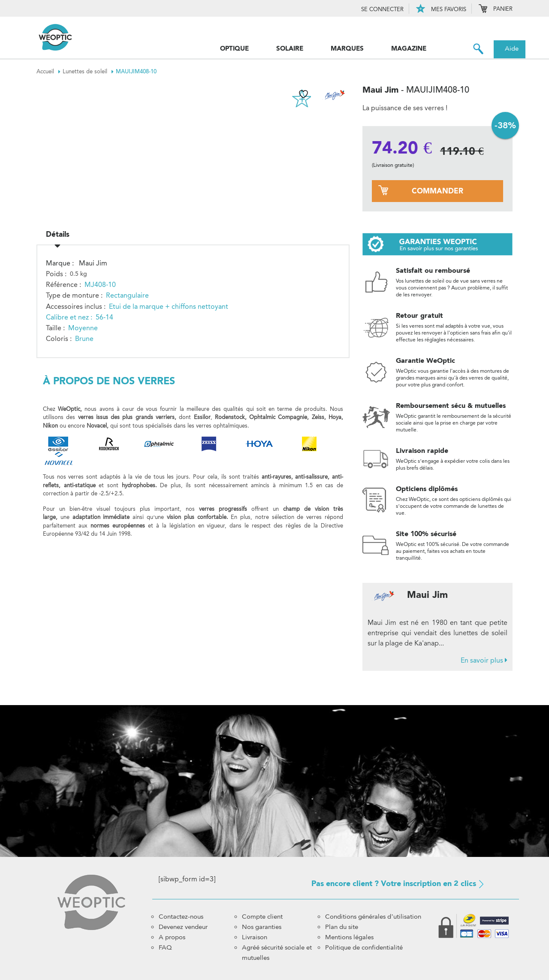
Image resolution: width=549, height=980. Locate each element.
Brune (84, 336)
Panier (496, 9)
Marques (347, 48)
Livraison (255, 937)
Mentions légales (349, 937)
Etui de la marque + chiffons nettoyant (169, 303)
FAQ (165, 947)
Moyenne (83, 325)
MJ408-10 (100, 282)
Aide (512, 48)
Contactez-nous (181, 917)
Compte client (262, 917)
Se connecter (382, 9)
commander (437, 191)
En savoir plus (484, 660)
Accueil (50, 72)
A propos (172, 937)
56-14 (104, 314)
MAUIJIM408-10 (136, 71)
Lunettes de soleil (89, 72)
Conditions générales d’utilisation (373, 917)
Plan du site (342, 927)
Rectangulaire (127, 292)
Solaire (290, 48)
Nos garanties (262, 927)
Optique (234, 48)
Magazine (409, 48)
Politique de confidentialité (364, 947)
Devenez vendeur (183, 927)
